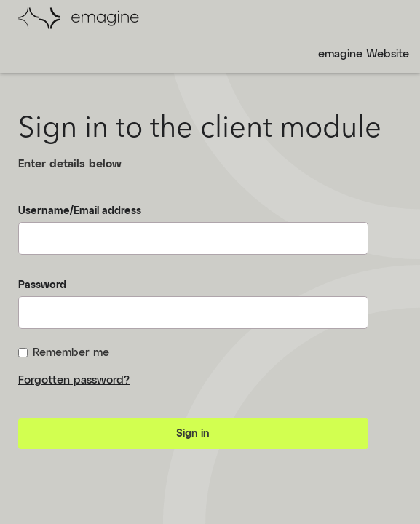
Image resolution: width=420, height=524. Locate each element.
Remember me (64, 353)
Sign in (193, 434)
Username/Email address (80, 211)
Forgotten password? (74, 380)
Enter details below (70, 164)
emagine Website (364, 54)
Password (42, 285)
